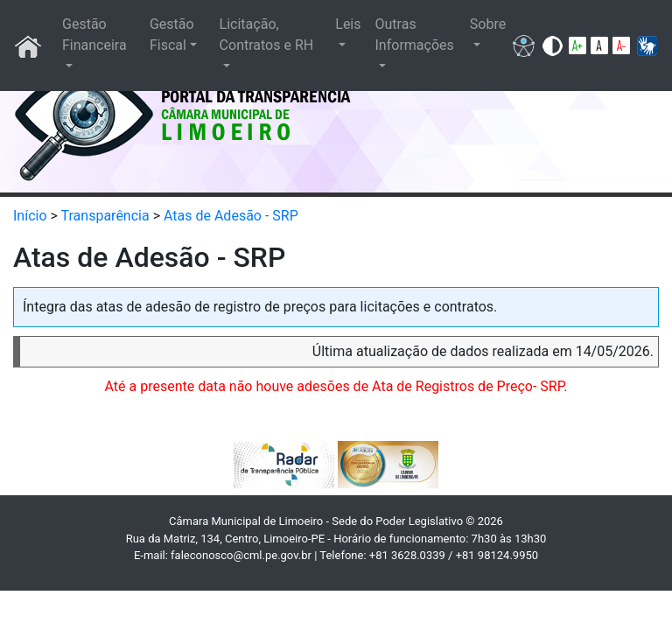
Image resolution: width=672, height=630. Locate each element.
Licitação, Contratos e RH (267, 35)
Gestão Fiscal (172, 35)
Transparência (105, 216)
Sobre (488, 24)
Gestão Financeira (94, 35)
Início (30, 216)
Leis (348, 24)
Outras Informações (415, 35)
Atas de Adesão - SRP (231, 216)
